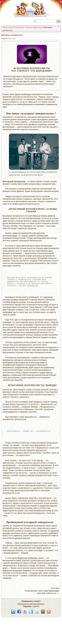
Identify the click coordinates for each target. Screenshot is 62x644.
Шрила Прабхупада (23, 94)
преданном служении (48, 506)
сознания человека (10, 300)
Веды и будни (12, 38)
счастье (35, 463)
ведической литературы (12, 571)
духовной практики (23, 538)
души (50, 251)
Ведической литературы (28, 558)
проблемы (53, 533)
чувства (40, 460)
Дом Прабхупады (51, 591)
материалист (23, 172)
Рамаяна (27, 571)
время (51, 79)
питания (23, 302)
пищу (46, 305)
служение (34, 573)
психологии (32, 286)
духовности (41, 450)
